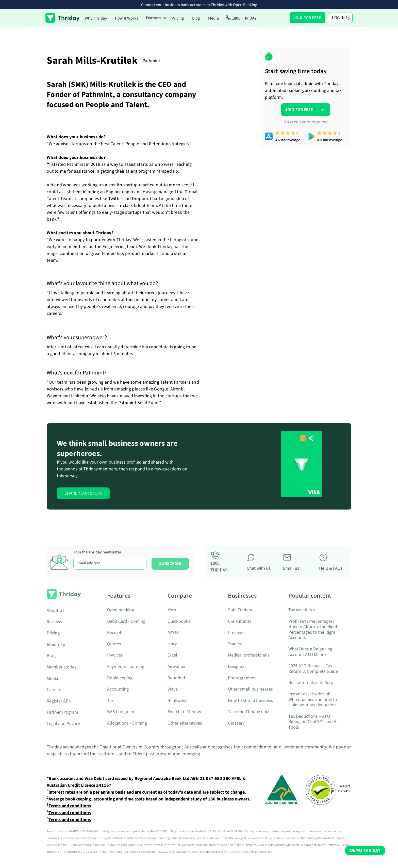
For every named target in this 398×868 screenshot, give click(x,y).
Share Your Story (83, 493)
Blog (196, 18)
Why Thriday (96, 18)
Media (213, 18)
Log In (338, 18)
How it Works (127, 18)
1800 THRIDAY (244, 18)
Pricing (178, 18)
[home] (63, 18)
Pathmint (76, 164)
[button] (156, 18)
